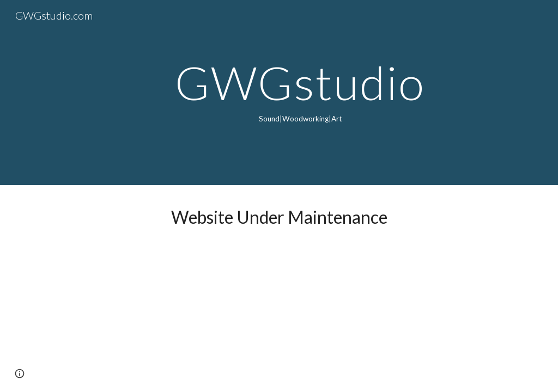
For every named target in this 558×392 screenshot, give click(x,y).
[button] (20, 373)
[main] (300, 93)
